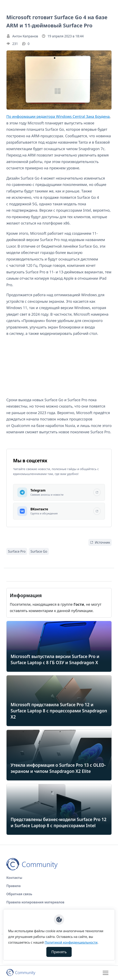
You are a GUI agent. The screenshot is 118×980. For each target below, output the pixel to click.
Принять (59, 952)
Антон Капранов (25, 36)
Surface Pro (17, 551)
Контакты (14, 878)
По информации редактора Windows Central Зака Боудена (58, 116)
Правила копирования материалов (35, 902)
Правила (13, 886)
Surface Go (39, 551)
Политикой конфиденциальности (71, 942)
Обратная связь (19, 894)
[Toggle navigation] (106, 973)
